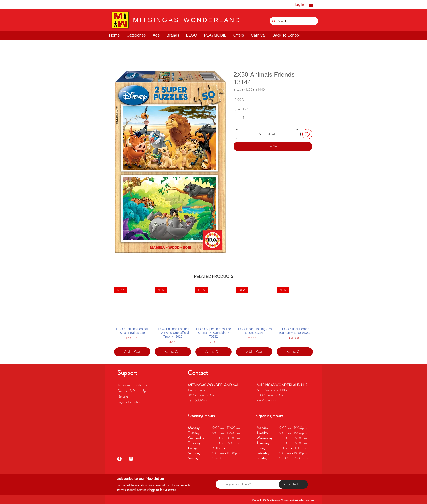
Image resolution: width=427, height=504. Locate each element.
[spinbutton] (244, 118)
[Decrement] (237, 118)
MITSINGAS (156, 20)
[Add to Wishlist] (307, 134)
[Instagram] (131, 459)
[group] (214, 322)
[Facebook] (119, 459)
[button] (17, 4)
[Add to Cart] (132, 352)
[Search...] (294, 21)
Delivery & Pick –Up (132, 391)
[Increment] (250, 118)
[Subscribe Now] (293, 484)
